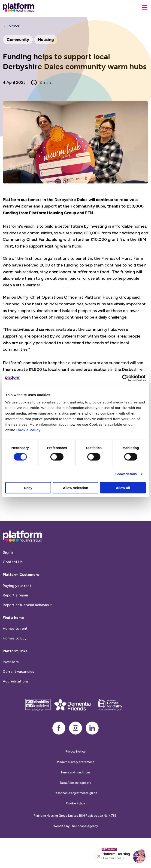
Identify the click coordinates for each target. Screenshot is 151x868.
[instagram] (75, 748)
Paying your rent (17, 606)
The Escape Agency (84, 846)
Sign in (9, 573)
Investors (11, 682)
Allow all (123, 488)
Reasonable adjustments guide (75, 813)
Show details (126, 474)
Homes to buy (15, 659)
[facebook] (59, 748)
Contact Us (13, 582)
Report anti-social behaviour (27, 625)
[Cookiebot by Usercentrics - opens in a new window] (125, 378)
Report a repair (16, 615)
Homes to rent (15, 649)
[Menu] (145, 7)
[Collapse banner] (99, 856)
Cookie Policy (29, 430)
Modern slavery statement (75, 782)
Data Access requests (76, 803)
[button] (139, 856)
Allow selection (75, 488)
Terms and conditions (75, 793)
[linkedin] (92, 748)
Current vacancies (18, 692)
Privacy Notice (76, 772)
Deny (28, 488)
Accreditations (16, 701)
